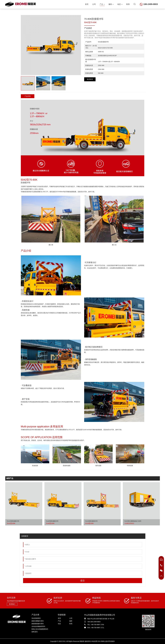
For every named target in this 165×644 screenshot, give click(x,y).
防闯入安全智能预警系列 (40, 629)
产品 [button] (102, 4)
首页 (87, 4)
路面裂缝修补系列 (38, 624)
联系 (128, 4)
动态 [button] (120, 4)
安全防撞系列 (36, 618)
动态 (59, 624)
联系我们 (12, 604)
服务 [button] (111, 4)
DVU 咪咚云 (102, 641)
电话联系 (90, 79)
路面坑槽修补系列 (38, 621)
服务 (71, 621)
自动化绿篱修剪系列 (38, 626)
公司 (94, 4)
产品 (59, 621)
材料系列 (35, 632)
